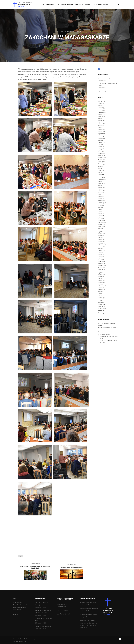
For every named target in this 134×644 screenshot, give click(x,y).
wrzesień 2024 (101, 137)
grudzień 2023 (101, 154)
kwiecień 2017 (101, 297)
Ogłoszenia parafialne (20, 607)
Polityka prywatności (19, 641)
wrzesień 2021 (101, 204)
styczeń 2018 (101, 280)
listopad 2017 (101, 284)
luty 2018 (100, 279)
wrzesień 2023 (101, 159)
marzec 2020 (101, 236)
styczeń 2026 (101, 107)
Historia (15, 612)
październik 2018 (102, 265)
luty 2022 (100, 195)
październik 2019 (102, 245)
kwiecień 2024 (101, 146)
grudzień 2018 (101, 262)
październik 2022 (102, 180)
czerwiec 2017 (101, 293)
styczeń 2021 (101, 219)
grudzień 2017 (101, 282)
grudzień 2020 (101, 221)
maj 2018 (100, 273)
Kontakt (15, 614)
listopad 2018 (101, 264)
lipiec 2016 (101, 312)
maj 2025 (100, 122)
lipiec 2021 (101, 208)
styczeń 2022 (101, 197)
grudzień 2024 (101, 131)
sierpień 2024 (101, 139)
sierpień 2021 (101, 206)
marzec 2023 (101, 170)
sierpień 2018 (101, 269)
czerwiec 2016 (101, 314)
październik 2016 (102, 308)
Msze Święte (17, 610)
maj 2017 (100, 295)
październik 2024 (102, 135)
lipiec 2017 (101, 292)
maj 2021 (100, 211)
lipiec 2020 (101, 228)
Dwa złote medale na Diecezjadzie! (107, 79)
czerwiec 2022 (101, 187)
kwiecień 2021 (101, 213)
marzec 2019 (101, 256)
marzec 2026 (101, 103)
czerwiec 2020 (101, 230)
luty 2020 (100, 238)
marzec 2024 (101, 148)
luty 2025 (100, 128)
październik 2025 (102, 113)
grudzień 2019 (101, 241)
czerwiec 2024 (101, 143)
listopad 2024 (101, 133)
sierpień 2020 (101, 226)
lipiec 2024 (101, 141)
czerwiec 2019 (101, 251)
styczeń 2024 (101, 152)
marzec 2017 (101, 299)
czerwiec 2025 (101, 120)
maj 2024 (100, 144)
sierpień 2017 (101, 290)
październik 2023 (102, 157)
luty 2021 (100, 217)
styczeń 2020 (101, 239)
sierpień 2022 (101, 183)
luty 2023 (100, 172)
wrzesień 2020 (101, 224)
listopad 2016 (101, 306)
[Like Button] (21, 556)
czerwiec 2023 (101, 165)
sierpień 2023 (101, 161)
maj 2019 (100, 252)
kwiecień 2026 (101, 102)
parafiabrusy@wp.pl (104, 333)
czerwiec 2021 (101, 210)
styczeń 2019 (101, 260)
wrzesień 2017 (101, 288)
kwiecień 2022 (101, 191)
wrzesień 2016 (101, 310)
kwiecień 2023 (101, 169)
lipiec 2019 (101, 249)
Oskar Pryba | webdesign (28, 639)
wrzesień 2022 (101, 182)
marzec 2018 (101, 277)
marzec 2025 (101, 126)
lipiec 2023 (101, 163)
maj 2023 (100, 167)
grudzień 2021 (101, 198)
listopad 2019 (101, 243)
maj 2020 (100, 232)
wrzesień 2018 (101, 267)
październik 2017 (102, 286)
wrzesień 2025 (101, 115)
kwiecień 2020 (101, 234)
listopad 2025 (101, 111)
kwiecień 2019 (101, 254)
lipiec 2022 (101, 185)
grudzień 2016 (101, 305)
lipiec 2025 (101, 118)
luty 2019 (100, 258)
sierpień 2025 (101, 116)
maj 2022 (100, 189)
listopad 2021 (101, 200)
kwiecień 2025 (101, 124)
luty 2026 (100, 105)
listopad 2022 (101, 178)
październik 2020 (102, 223)
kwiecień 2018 (101, 275)
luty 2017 (100, 301)
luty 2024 (100, 150)
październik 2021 (102, 202)
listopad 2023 (101, 156)
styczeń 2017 (101, 303)
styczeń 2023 (101, 174)
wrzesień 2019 (101, 247)
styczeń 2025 (101, 129)
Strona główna (17, 603)
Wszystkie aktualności (20, 605)
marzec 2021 (101, 215)
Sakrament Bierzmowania (43, 626)
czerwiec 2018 (101, 271)
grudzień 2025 (101, 109)
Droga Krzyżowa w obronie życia (106, 90)
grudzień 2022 (101, 176)
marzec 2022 (101, 193)
